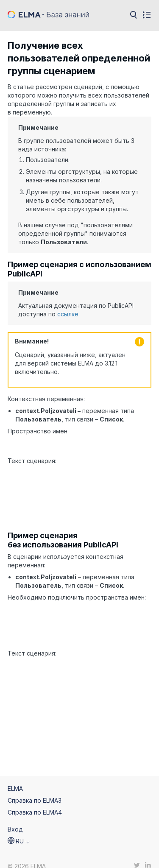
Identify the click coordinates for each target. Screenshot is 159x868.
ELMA (15, 778)
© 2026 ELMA (27, 856)
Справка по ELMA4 (35, 802)
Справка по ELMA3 (35, 790)
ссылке (68, 314)
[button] (19, 831)
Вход (15, 819)
